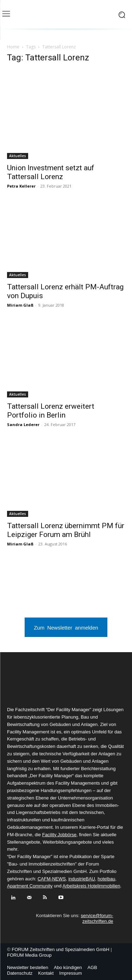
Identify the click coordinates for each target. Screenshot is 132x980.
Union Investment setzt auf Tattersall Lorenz (51, 172)
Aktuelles (18, 156)
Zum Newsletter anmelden (66, 627)
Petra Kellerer (21, 186)
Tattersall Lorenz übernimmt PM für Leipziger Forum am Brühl (66, 530)
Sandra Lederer (23, 424)
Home (13, 47)
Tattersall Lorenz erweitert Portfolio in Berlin (51, 411)
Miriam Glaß (20, 305)
